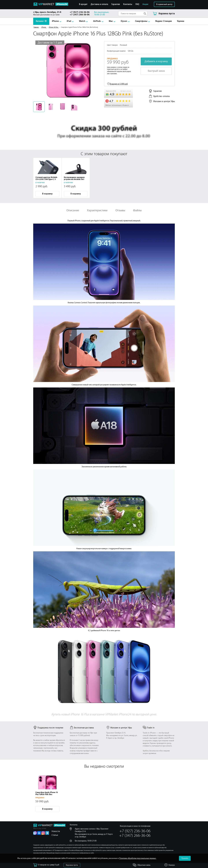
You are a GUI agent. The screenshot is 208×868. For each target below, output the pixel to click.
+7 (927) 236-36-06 (80, 12)
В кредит (83, 4)
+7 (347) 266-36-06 (80, 15)
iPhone (55, 21)
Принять (185, 858)
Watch (82, 21)
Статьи (55, 835)
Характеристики (97, 210)
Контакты (128, 4)
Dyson (124, 21)
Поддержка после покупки (48, 728)
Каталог (41, 21)
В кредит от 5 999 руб (119, 84)
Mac (111, 21)
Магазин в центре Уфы (164, 101)
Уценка (181, 21)
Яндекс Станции (164, 21)
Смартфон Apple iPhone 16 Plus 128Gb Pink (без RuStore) (47, 794)
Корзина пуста (72, 865)
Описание (73, 210)
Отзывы (120, 210)
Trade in (149, 728)
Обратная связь (144, 865)
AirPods (97, 21)
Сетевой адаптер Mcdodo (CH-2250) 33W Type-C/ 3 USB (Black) (46, 179)
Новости (56, 831)
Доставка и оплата (99, 4)
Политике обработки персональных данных (138, 858)
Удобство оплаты (161, 96)
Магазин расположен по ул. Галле (49, 13)
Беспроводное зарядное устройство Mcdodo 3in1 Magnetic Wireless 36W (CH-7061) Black (75, 180)
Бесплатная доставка (82, 728)
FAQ (137, 4)
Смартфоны (141, 21)
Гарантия (116, 4)
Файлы (137, 210)
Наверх (172, 865)
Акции (145, 4)
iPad (69, 21)
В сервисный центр (164, 4)
